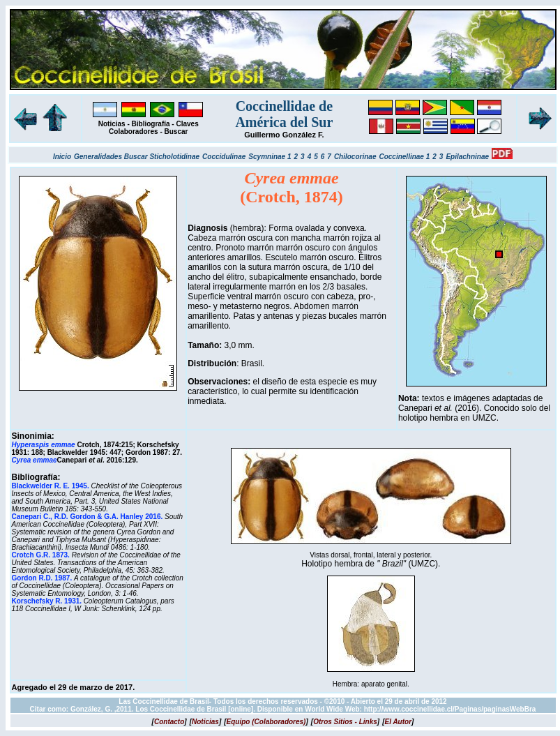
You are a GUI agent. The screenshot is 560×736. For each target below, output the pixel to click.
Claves (187, 124)
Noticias (112, 124)
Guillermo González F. (284, 135)
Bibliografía (151, 124)
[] (169, 722)
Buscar (176, 132)
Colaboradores (134, 132)
